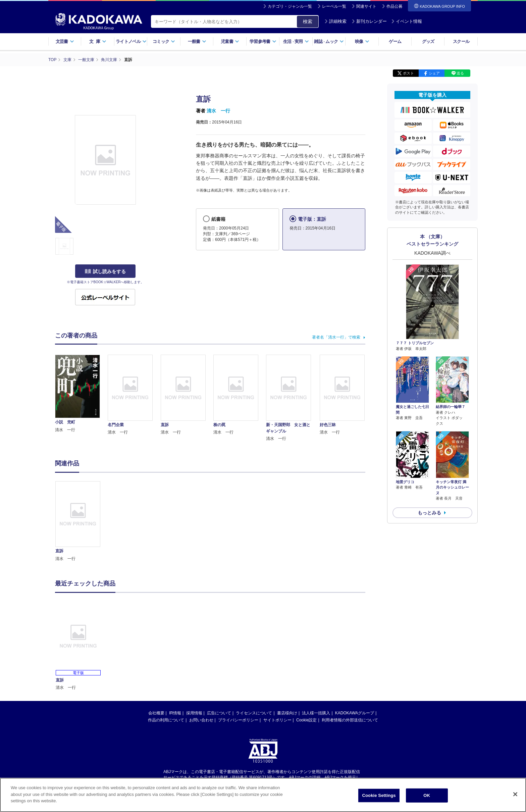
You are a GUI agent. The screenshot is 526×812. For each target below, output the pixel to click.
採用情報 (194, 713)
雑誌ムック (329, 41)
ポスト (408, 73)
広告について (219, 713)
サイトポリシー (277, 720)
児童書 (230, 41)
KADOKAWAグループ (355, 713)
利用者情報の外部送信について (350, 720)
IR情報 (175, 713)
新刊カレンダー (369, 21)
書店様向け (287, 713)
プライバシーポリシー (238, 720)
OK (427, 795)
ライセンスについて (254, 713)
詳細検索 (335, 21)
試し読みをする (105, 271)
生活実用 (296, 41)
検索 (308, 21)
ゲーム (395, 41)
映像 (362, 41)
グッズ (428, 41)
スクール (461, 41)
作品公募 (394, 6)
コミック (164, 41)
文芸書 (65, 41)
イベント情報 (407, 21)
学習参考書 (263, 41)
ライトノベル (131, 41)
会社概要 (156, 713)
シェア (434, 73)
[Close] (515, 794)
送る (460, 73)
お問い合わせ (201, 720)
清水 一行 (218, 111)
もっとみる (429, 513)
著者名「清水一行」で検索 (336, 337)
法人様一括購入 (316, 713)
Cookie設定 (306, 720)
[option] (82, 522)
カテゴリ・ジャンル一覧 (290, 6)
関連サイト (366, 6)
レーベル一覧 (334, 6)
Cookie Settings (379, 795)
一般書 (197, 41)
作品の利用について (166, 720)
